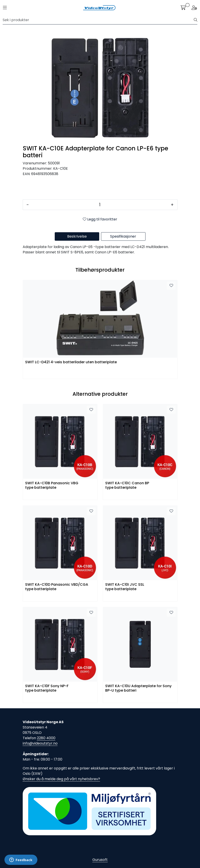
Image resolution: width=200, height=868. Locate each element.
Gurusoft (100, 860)
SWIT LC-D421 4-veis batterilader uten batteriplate (71, 362)
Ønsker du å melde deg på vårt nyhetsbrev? (61, 779)
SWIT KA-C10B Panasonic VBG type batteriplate (52, 485)
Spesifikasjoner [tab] (123, 236)
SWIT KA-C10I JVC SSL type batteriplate (125, 587)
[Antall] (100, 205)
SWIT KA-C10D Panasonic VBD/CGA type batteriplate (57, 587)
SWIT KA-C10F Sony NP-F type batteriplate (47, 688)
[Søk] (98, 20)
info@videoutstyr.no (40, 743)
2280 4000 (46, 738)
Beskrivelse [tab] (77, 236)
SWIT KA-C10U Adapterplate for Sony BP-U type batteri (138, 688)
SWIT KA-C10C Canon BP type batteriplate (127, 485)
